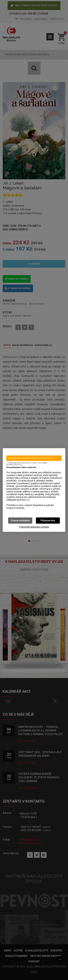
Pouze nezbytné (20, 520)
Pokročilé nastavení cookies (34, 527)
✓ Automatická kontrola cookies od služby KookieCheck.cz (27, 464)
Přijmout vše (48, 520)
